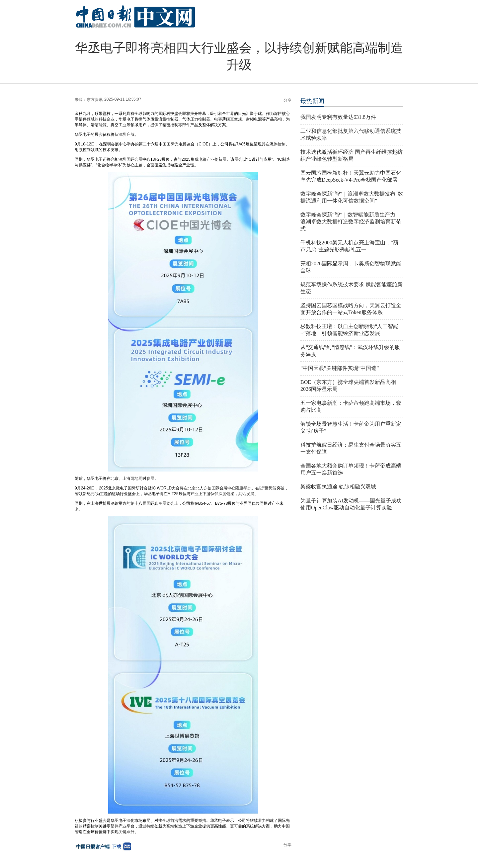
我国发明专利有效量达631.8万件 (338, 117)
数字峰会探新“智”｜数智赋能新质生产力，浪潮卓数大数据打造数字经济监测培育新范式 (351, 222)
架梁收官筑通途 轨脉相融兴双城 (338, 487)
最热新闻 (312, 101)
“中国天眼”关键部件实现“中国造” (340, 368)
